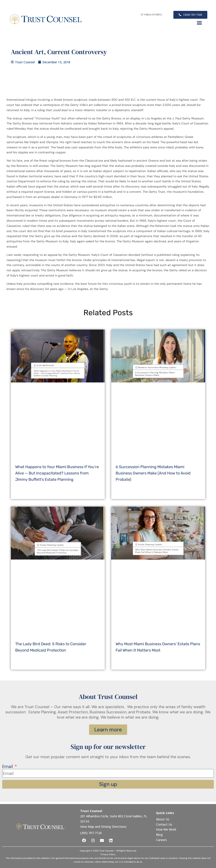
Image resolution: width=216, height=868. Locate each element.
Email (8, 767)
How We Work (166, 829)
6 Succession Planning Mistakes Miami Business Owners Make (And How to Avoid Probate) (153, 473)
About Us (163, 819)
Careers (161, 840)
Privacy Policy (108, 854)
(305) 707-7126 (91, 833)
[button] (199, 23)
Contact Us (164, 824)
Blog (159, 835)
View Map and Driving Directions (103, 827)
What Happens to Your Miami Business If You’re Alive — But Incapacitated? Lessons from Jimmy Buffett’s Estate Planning (57, 473)
